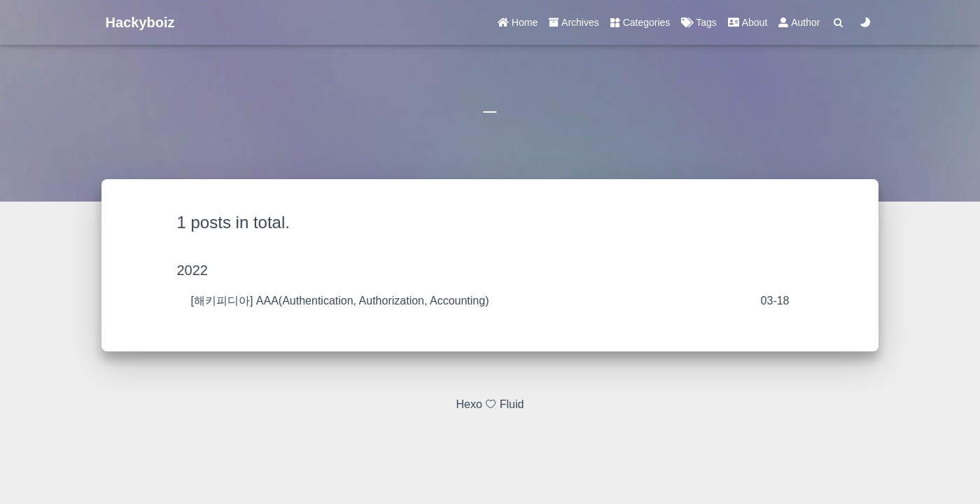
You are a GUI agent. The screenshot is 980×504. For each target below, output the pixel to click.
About (748, 22)
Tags (699, 22)
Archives (574, 22)
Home (518, 22)
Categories (640, 22)
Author (799, 22)
